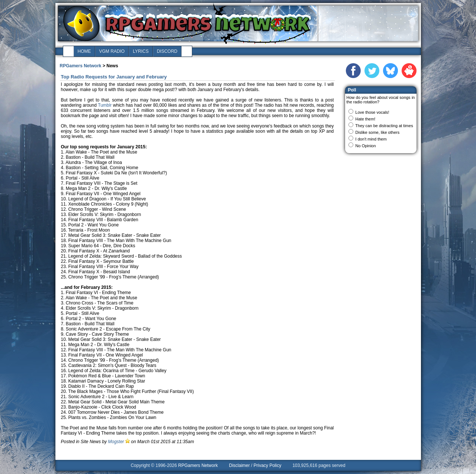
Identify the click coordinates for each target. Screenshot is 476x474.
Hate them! (366, 119)
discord (167, 51)
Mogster (116, 442)
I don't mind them (371, 139)
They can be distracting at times (384, 126)
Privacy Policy (268, 465)
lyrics (141, 51)
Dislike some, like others (378, 132)
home (84, 51)
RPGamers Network (81, 66)
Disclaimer (239, 465)
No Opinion (366, 146)
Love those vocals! (372, 112)
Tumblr (105, 105)
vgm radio (112, 51)
